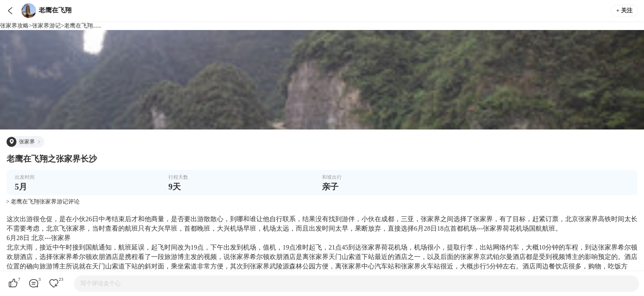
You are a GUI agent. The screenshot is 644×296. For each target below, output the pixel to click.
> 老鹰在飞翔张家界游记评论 (43, 202)
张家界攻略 (14, 26)
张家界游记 (46, 26)
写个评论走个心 (101, 283)
